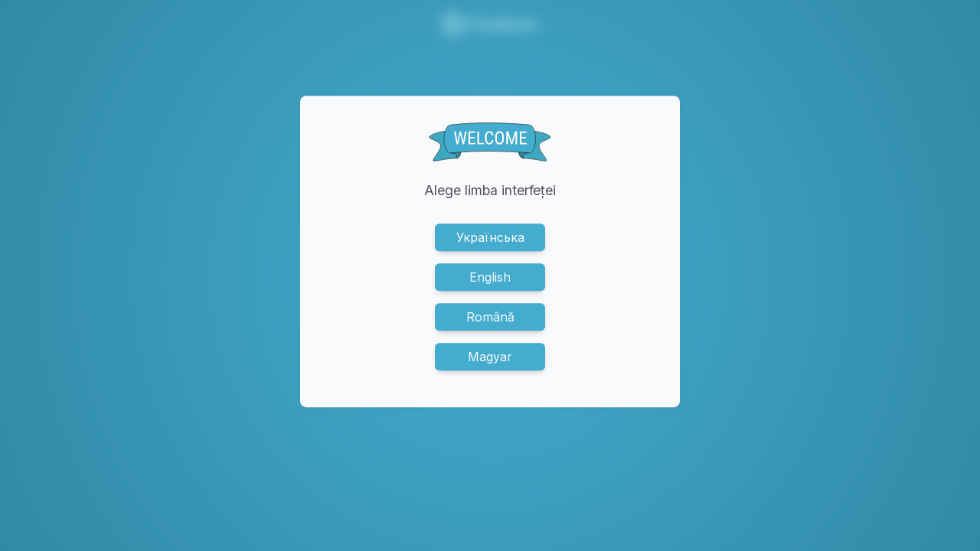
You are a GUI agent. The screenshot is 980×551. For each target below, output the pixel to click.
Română (490, 317)
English (490, 277)
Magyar (490, 357)
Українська (490, 237)
